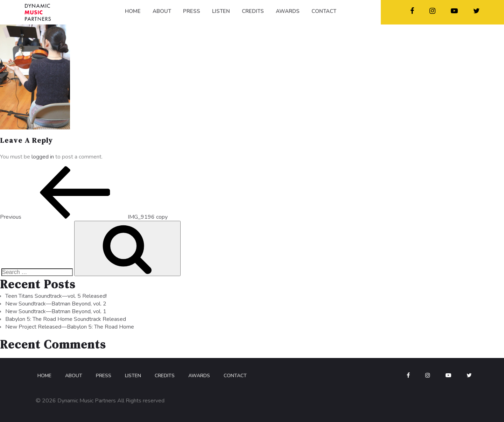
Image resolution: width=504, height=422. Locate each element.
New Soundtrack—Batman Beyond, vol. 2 (56, 304)
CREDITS (253, 11)
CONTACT (324, 11)
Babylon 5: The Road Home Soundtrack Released (66, 319)
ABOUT (162, 11)
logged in (43, 157)
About (74, 376)
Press (104, 376)
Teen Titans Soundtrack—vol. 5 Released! (56, 296)
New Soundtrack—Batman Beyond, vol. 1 (56, 311)
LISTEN (221, 11)
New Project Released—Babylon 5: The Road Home (70, 327)
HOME (133, 11)
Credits (165, 376)
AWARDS (288, 11)
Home (44, 376)
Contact (235, 376)
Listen (133, 376)
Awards (199, 376)
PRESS (192, 11)
